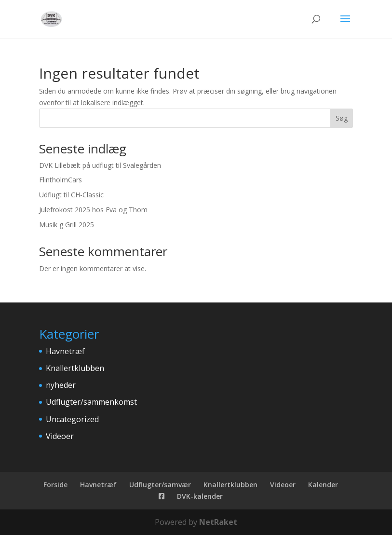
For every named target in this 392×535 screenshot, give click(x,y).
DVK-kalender (200, 496)
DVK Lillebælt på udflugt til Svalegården (100, 165)
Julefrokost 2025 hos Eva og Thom (93, 210)
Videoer (60, 436)
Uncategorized (72, 419)
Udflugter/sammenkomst (91, 402)
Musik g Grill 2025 (67, 225)
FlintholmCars (61, 180)
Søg (342, 118)
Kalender (323, 485)
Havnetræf (65, 351)
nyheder (61, 385)
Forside (55, 485)
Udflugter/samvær (160, 485)
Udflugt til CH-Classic (71, 195)
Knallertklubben (75, 368)
